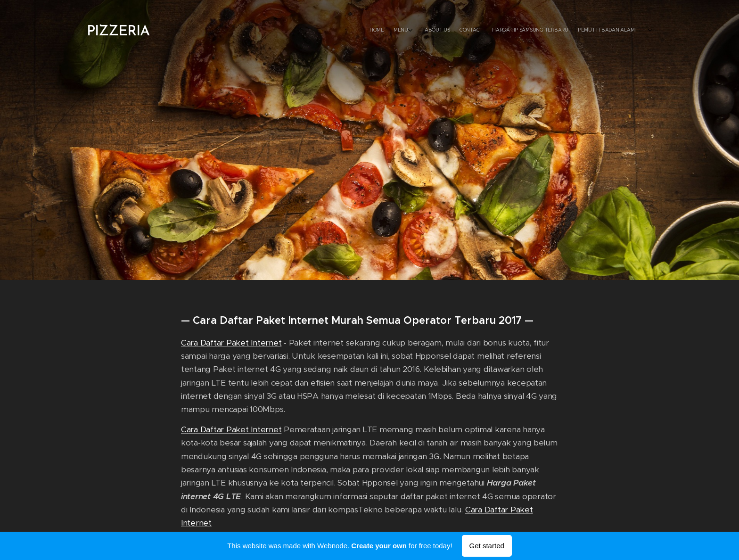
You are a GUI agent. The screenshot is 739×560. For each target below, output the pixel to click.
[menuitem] (187, 31)
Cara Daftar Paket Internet (231, 343)
